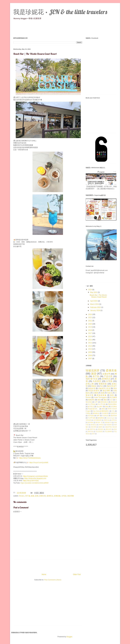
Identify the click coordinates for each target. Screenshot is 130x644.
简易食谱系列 (94, 391)
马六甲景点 (92, 404)
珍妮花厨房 (93, 370)
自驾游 (64, 496)
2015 (90, 340)
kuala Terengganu (100, 397)
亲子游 (28, 496)
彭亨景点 (91, 407)
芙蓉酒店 (100, 429)
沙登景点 (101, 425)
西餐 (103, 409)
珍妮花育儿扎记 (104, 388)
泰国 (99, 400)
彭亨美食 (114, 420)
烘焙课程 (93, 427)
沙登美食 (114, 407)
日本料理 (105, 413)
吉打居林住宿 (97, 420)
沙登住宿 (114, 413)
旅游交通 (114, 402)
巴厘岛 (88, 413)
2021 (90, 321)
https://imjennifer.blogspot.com (35, 478)
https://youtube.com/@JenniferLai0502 (35, 483)
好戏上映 (90, 384)
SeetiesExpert (111, 418)
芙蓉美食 (92, 429)
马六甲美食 (102, 404)
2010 (90, 349)
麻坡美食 (101, 418)
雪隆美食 (103, 384)
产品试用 (108, 376)
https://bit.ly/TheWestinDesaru (30, 458)
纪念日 (110, 393)
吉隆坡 (96, 393)
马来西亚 (97, 381)
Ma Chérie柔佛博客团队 (101, 411)
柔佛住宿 (42, 496)
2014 (90, 343)
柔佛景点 (50, 496)
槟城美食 (91, 400)
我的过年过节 (112, 386)
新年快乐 (96, 413)
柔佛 (37, 496)
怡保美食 (90, 422)
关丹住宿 (88, 420)
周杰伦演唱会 (112, 404)
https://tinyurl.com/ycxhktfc (39, 462)
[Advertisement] (48, 604)
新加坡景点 (104, 402)
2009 (90, 352)
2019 (90, 327)
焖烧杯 (100, 427)
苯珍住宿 (109, 429)
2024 (90, 290)
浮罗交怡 (91, 416)
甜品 (115, 388)
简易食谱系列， (93, 409)
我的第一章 (99, 422)
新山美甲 (100, 407)
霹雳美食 (114, 416)
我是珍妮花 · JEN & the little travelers (60, 12)
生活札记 (105, 416)
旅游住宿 (92, 388)
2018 (90, 330)
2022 (90, 318)
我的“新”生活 (92, 379)
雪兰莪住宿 (99, 431)
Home (44, 574)
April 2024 (94, 301)
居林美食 (106, 420)
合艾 (111, 400)
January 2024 (95, 310)
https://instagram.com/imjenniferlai (35, 476)
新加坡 (94, 386)
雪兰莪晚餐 (108, 431)
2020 (90, 324)
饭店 (112, 395)
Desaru (22, 496)
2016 (90, 336)
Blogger (69, 637)
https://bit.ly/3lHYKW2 (31, 481)
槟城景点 (93, 425)
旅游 (32, 496)
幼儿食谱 (113, 397)
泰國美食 (109, 425)
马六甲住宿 (92, 418)
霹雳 (93, 434)
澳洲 (103, 393)
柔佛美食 (57, 496)
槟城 (107, 407)
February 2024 (96, 307)
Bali (102, 386)
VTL (113, 411)
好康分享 (106, 374)
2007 (90, 359)
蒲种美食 (90, 431)
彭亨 (96, 402)
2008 (90, 355)
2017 (90, 333)
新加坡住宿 (108, 422)
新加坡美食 (102, 395)
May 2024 (94, 292)
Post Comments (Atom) (53, 580)
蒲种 (115, 429)
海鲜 (98, 416)
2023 (90, 314)
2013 (90, 346)
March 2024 (95, 304)
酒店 (105, 400)
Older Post (77, 574)
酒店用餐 (70, 496)
